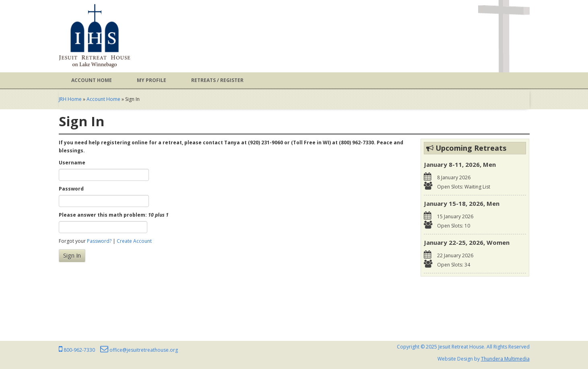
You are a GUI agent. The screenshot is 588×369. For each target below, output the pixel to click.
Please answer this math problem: (114, 215)
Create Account (134, 241)
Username (72, 163)
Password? (99, 241)
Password (71, 189)
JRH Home (70, 99)
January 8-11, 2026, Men (460, 164)
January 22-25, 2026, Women (467, 242)
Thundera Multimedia (505, 359)
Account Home (92, 80)
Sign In (72, 255)
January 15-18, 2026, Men (462, 203)
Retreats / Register (217, 80)
